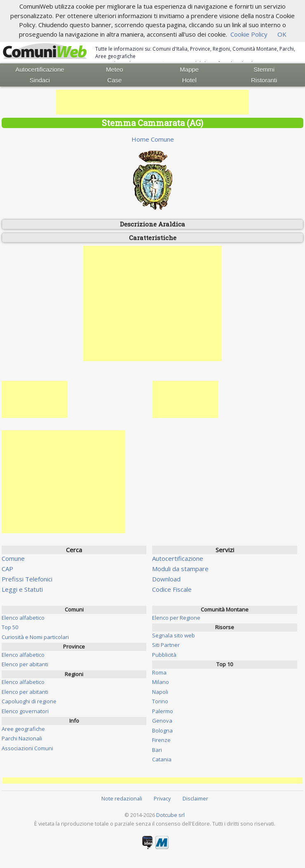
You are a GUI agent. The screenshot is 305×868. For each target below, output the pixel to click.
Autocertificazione (40, 69)
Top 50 (10, 627)
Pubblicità (164, 655)
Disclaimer (195, 798)
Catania (162, 759)
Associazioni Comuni (27, 748)
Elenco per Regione (176, 618)
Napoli (160, 692)
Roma (159, 672)
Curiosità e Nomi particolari (35, 637)
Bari (157, 750)
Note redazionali (122, 798)
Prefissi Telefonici (27, 579)
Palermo (163, 711)
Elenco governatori (25, 711)
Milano (161, 682)
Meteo (115, 69)
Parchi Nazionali (22, 738)
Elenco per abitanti (25, 664)
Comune (13, 558)
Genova (162, 721)
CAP (7, 569)
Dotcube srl (170, 815)
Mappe (189, 69)
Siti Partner (166, 645)
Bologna (162, 730)
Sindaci (40, 80)
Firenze (161, 740)
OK (282, 34)
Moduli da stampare (180, 569)
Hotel (189, 80)
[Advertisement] (152, 102)
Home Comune (153, 139)
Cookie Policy (249, 34)
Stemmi (264, 69)
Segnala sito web (174, 635)
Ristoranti (264, 80)
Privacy (162, 798)
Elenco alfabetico (23, 618)
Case (114, 80)
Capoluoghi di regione (29, 701)
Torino (160, 701)
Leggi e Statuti (22, 589)
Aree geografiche (23, 729)
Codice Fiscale (172, 589)
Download (166, 579)
